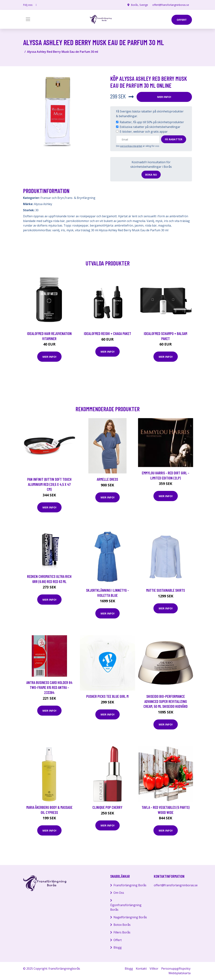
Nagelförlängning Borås (130, 917)
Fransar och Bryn (52, 198)
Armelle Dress (107, 479)
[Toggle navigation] (28, 19)
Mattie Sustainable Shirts (166, 590)
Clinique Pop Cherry (107, 807)
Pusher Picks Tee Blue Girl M (107, 696)
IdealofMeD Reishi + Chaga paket (107, 333)
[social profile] (36, 5)
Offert (118, 940)
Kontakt (141, 969)
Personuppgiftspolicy (176, 969)
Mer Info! (164, 97)
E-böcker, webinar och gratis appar (144, 132)
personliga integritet (131, 146)
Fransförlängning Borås (130, 885)
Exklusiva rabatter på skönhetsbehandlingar (150, 127)
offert (182, 20)
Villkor (154, 969)
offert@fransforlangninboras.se (171, 5)
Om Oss (119, 893)
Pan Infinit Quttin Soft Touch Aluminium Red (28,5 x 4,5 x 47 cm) (49, 484)
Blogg (118, 947)
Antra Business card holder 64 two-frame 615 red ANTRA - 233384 (49, 687)
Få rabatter (174, 139)
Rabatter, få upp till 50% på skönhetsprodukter (152, 122)
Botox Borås (122, 925)
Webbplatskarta (179, 973)
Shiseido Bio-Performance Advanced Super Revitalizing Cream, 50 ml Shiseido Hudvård (166, 701)
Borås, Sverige (139, 5)
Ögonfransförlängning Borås (126, 907)
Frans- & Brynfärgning (80, 198)
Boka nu (151, 175)
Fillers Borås (122, 932)
